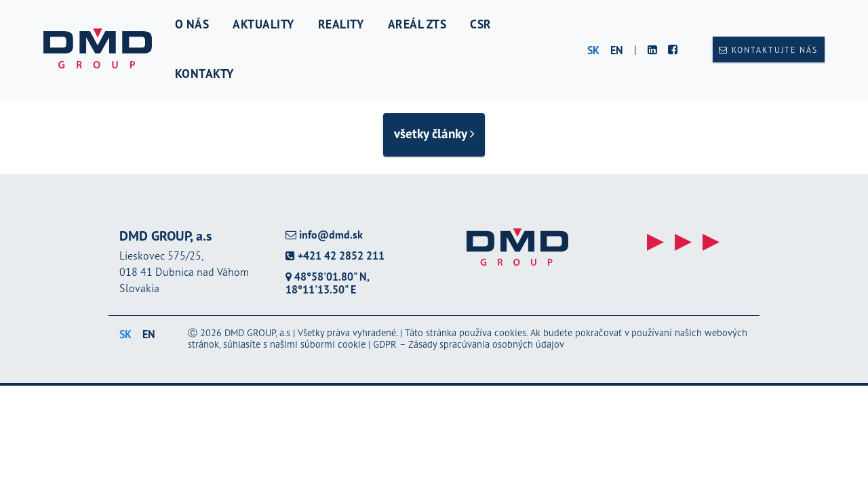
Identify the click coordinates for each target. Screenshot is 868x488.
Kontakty (204, 74)
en (617, 50)
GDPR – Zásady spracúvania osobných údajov (469, 344)
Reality (341, 24)
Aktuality (263, 24)
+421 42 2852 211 (335, 256)
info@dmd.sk (324, 235)
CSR (481, 24)
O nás (192, 24)
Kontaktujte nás (768, 50)
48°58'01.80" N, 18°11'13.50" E (327, 283)
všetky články (434, 133)
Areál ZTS (417, 24)
